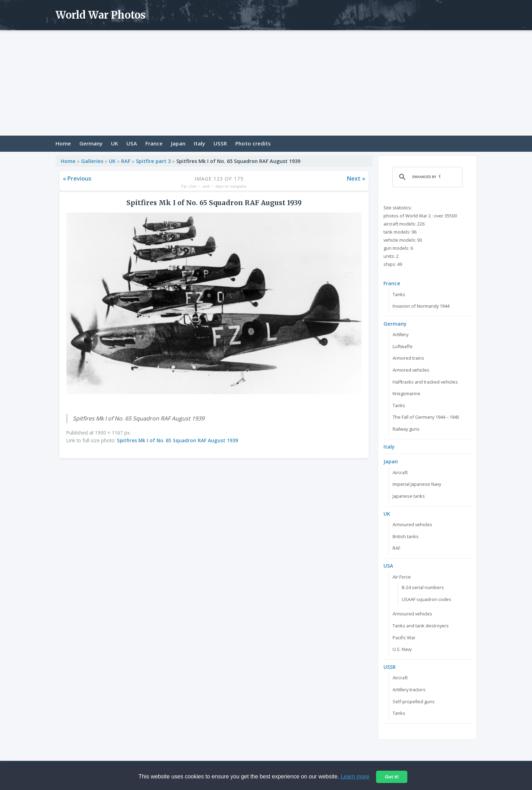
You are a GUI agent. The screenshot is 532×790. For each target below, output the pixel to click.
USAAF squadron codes (426, 599)
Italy (199, 143)
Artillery (400, 334)
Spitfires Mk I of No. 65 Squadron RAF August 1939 (178, 440)
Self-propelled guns (414, 701)
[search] (426, 177)
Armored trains (408, 358)
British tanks (406, 536)
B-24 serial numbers (423, 587)
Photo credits (253, 143)
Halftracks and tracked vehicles (425, 382)
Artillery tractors (409, 690)
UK (114, 143)
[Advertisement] (266, 83)
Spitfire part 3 (153, 161)
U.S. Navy (402, 649)
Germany (91, 143)
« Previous (77, 178)
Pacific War (404, 638)
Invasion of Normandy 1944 (421, 306)
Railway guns (406, 429)
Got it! (392, 777)
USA (132, 143)
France (154, 143)
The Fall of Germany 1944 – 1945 (426, 417)
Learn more (355, 776)
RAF (126, 161)
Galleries (92, 161)
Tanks (399, 294)
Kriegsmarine (406, 393)
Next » (356, 178)
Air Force (402, 577)
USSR (220, 143)
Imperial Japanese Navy (417, 484)
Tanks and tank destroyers (421, 626)
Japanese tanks (409, 496)
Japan (178, 143)
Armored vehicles (411, 370)
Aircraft (400, 472)
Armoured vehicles (412, 524)
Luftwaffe (403, 346)
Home (63, 143)
